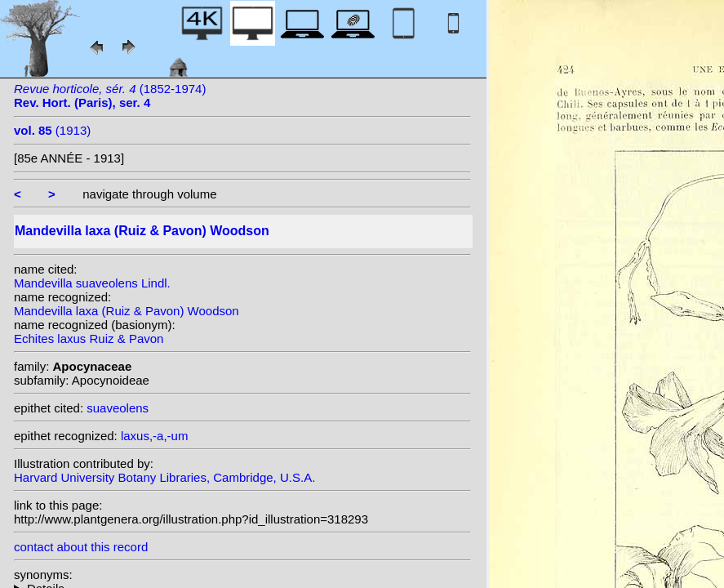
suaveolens (118, 408)
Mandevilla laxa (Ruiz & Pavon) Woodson (127, 311)
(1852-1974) (110, 96)
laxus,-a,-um (155, 436)
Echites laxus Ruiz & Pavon (89, 339)
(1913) (52, 130)
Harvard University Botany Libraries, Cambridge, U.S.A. (164, 477)
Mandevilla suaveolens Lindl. (92, 283)
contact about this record (81, 547)
